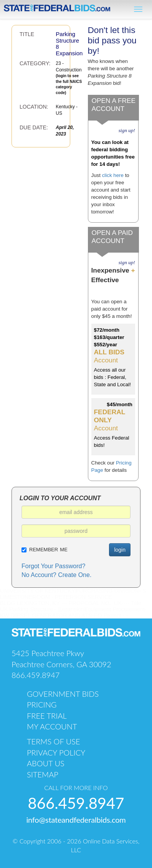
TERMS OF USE (54, 741)
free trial (47, 716)
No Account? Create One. (56, 575)
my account (52, 726)
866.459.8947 (36, 675)
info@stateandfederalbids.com (76, 820)
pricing (42, 704)
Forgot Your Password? (53, 566)
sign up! (127, 130)
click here (113, 175)
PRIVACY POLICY (56, 752)
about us (46, 763)
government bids (63, 694)
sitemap (43, 774)
